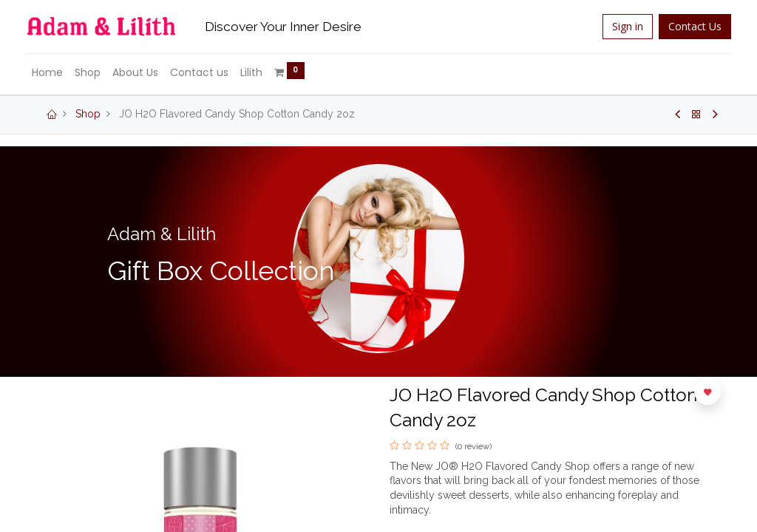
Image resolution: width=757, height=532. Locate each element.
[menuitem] (56, 73)
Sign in (619, 26)
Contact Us (686, 26)
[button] (707, 392)
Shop (88, 114)
